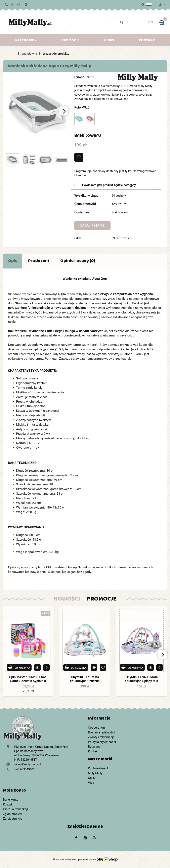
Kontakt (147, 41)
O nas (109, 41)
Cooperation (96, 728)
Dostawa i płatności (101, 732)
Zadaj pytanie (92, 225)
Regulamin (95, 747)
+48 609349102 (7, 5)
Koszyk (8, 804)
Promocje (71, 41)
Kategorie (26, 41)
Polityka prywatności (102, 742)
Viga (91, 783)
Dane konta (11, 800)
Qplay (92, 778)
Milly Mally (95, 773)
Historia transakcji (15, 809)
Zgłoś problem (13, 814)
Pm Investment (98, 768)
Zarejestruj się (13, 819)
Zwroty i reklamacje (101, 737)
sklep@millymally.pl (28, 764)
